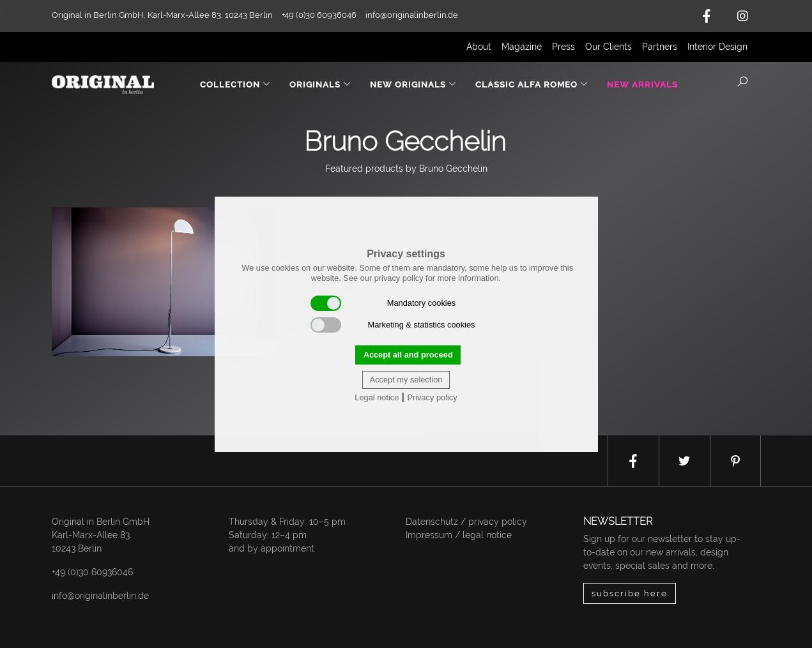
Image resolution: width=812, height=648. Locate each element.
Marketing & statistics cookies (393, 325)
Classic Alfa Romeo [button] (532, 85)
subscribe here (630, 593)
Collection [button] (235, 85)
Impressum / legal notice (459, 535)
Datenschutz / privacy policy (466, 522)
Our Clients (609, 47)
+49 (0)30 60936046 (92, 572)
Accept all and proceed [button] (408, 355)
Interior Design (717, 47)
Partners (660, 47)
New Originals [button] (413, 85)
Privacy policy (432, 397)
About (479, 47)
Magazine (522, 47)
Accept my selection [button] (406, 380)
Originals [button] (320, 85)
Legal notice (377, 397)
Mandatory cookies (383, 303)
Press (563, 47)
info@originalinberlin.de (412, 15)
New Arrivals (642, 85)
